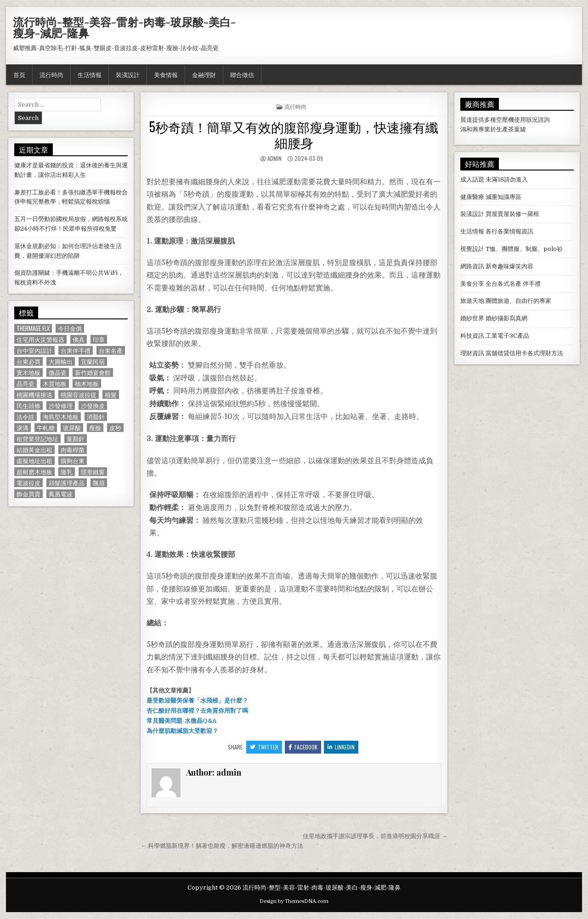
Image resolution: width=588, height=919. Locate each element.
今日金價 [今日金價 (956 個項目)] (70, 328)
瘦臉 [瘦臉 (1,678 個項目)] (95, 428)
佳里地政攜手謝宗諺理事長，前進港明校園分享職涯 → (375, 836)
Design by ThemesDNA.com (294, 901)
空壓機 (505, 120)
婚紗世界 (472, 318)
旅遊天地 (472, 301)
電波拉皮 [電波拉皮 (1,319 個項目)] (28, 483)
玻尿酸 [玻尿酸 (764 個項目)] (72, 428)
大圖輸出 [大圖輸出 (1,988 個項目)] (61, 361)
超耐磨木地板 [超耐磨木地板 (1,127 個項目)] (34, 472)
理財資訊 (472, 353)
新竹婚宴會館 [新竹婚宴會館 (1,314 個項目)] (93, 372)
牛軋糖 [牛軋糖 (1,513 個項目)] (46, 428)
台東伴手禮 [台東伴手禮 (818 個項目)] (76, 350)
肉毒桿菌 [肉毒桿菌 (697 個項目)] (73, 450)
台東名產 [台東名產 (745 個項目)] (111, 350)
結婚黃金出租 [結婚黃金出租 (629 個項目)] (34, 450)
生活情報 (90, 74)
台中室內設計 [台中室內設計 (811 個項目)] (34, 350)
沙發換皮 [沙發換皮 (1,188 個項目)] (93, 406)
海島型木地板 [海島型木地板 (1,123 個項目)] (61, 417)
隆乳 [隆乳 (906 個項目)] (67, 472)
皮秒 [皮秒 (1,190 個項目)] (115, 428)
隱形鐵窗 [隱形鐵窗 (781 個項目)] (93, 472)
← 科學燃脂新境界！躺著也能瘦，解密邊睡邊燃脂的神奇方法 (222, 846)
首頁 (19, 74)
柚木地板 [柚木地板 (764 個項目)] (87, 383)
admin (274, 158)
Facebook (303, 747)
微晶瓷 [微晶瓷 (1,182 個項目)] (58, 372)
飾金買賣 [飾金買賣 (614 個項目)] (28, 494)
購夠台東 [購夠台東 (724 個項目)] (73, 461)
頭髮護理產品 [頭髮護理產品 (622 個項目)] (67, 483)
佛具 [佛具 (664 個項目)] (79, 339)
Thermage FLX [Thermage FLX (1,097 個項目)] (33, 328)
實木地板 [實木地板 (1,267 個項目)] (28, 372)
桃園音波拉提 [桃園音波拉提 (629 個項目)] (79, 394)
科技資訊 (472, 336)
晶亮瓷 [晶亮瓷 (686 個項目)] (25, 383)
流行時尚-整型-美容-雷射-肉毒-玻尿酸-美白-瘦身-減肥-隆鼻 (124, 27)
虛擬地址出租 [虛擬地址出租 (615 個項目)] (34, 461)
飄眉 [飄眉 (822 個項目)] (99, 483)
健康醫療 (472, 197)
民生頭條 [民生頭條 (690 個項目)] (28, 406)
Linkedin (341, 747)
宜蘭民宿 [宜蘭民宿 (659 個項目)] (93, 361)
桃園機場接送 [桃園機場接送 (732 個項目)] (34, 394)
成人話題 (472, 179)
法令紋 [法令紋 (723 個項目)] (25, 417)
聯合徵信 (242, 74)
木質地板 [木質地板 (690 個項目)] (55, 383)
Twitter (264, 747)
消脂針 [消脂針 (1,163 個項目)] (96, 417)
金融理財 (204, 74)
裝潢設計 (128, 74)
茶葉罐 (517, 129)
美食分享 (472, 284)
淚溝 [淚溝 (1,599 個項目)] (23, 428)
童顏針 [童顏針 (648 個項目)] (76, 439)
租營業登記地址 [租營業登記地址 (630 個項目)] (37, 439)
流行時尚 (51, 74)
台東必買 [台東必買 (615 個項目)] (28, 361)
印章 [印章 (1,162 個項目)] (99, 339)
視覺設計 (472, 249)
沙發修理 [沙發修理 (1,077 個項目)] (61, 406)
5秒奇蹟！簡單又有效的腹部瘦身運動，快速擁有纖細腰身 (294, 134)
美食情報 (166, 74)
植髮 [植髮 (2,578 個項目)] (111, 394)
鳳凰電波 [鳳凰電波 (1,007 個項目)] (61, 494)
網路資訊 (472, 266)
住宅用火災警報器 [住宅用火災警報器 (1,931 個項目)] (40, 339)
